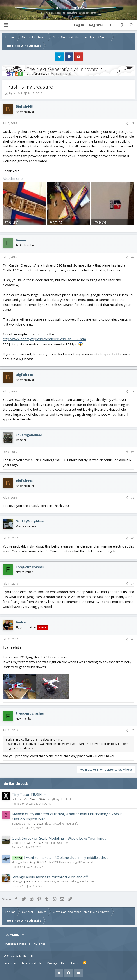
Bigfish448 (15, 93)
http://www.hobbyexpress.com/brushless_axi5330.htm (44, 339)
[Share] (127, 124)
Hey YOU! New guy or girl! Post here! (70, 862)
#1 (133, 123)
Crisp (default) (15, 956)
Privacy (52, 963)
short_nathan (20, 862)
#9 (133, 730)
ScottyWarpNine (30, 521)
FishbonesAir (20, 799)
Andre (21, 622)
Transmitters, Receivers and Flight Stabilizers (67, 881)
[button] (6, 25)
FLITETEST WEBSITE (18, 943)
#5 (133, 498)
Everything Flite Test (59, 799)
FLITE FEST (41, 943)
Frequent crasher (30, 567)
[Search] (131, 25)
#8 (133, 639)
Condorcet (19, 843)
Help (64, 963)
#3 (133, 391)
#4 (133, 452)
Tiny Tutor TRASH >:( (29, 795)
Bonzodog (18, 824)
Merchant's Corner (56, 843)
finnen (21, 240)
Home (75, 963)
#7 (133, 584)
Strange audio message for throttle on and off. (50, 877)
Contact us (11, 963)
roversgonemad (29, 435)
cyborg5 (17, 881)
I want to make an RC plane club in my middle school (67, 858)
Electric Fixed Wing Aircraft (61, 824)
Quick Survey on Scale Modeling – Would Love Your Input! (59, 838)
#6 (133, 538)
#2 (133, 257)
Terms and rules (33, 963)
